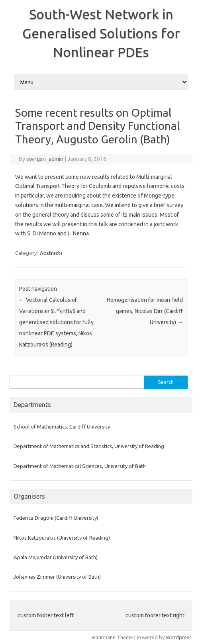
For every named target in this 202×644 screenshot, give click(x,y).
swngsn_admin (45, 159)
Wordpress (179, 637)
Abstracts (51, 253)
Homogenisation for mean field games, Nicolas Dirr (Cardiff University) (145, 311)
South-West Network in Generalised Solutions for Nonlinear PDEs (101, 33)
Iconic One (104, 637)
